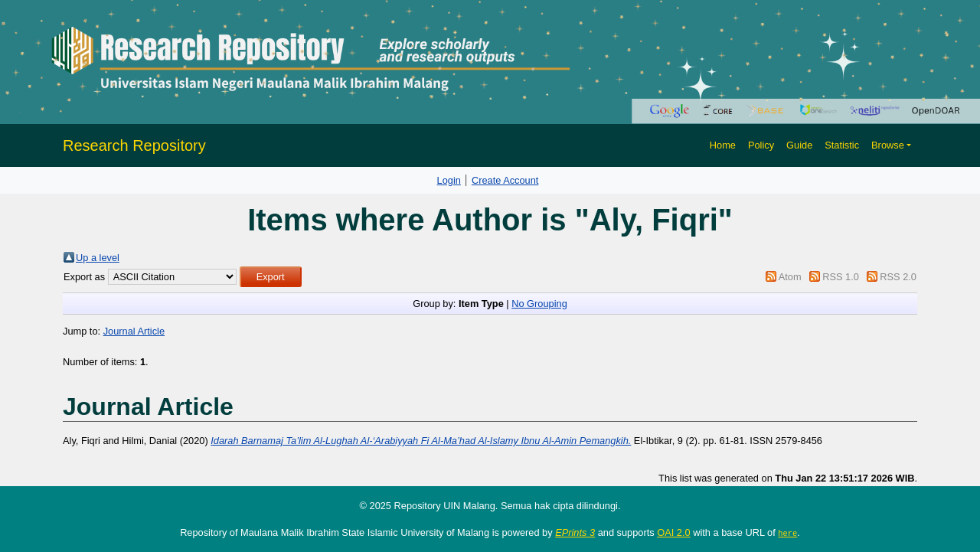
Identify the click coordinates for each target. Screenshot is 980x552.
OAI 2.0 (673, 532)
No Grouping (539, 304)
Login (449, 180)
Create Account (505, 180)
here (787, 533)
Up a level (98, 258)
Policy (761, 145)
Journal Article (134, 331)
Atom (790, 277)
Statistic (842, 145)
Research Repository (134, 145)
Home (723, 145)
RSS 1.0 (841, 277)
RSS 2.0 (898, 277)
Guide (799, 145)
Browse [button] (888, 145)
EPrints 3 (575, 532)
